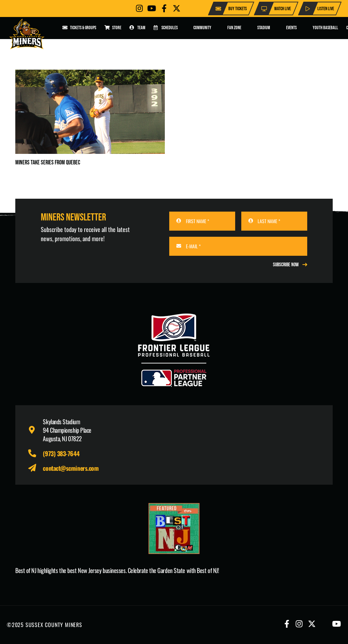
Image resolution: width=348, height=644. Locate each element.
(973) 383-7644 (61, 453)
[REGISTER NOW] (290, 265)
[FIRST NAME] (202, 221)
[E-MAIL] (238, 246)
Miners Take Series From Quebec (48, 163)
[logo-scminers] (27, 34)
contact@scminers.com (71, 468)
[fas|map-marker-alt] (35, 430)
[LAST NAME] (274, 221)
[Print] (174, 529)
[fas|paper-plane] (35, 468)
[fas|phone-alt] (35, 454)
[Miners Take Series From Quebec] (90, 74)
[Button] (139, 8)
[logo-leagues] (174, 350)
